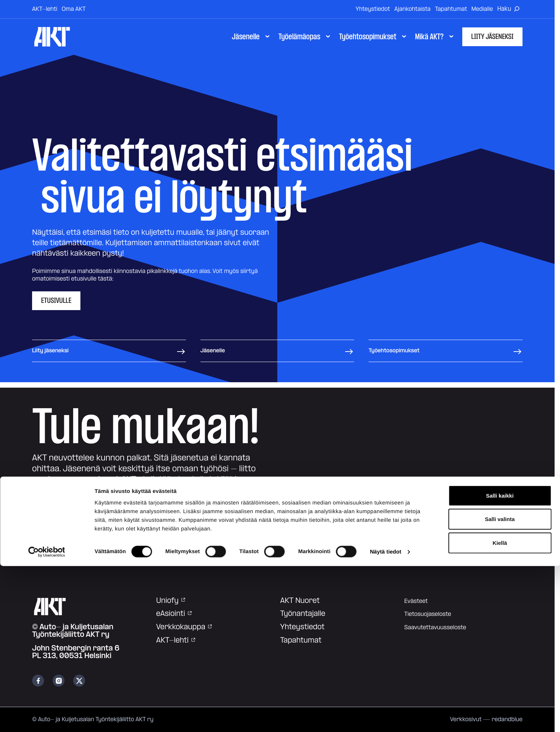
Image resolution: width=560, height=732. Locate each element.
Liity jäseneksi (492, 37)
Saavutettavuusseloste (435, 627)
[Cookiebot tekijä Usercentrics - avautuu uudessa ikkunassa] (47, 718)
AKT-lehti (45, 9)
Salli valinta (500, 685)
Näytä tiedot (386, 718)
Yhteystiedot (373, 9)
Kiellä (500, 708)
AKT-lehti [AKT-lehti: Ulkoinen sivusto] (176, 640)
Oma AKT (74, 9)
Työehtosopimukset (446, 351)
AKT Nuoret (300, 601)
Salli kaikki (500, 661)
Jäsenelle (277, 351)
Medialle (482, 9)
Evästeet (416, 601)
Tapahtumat (451, 9)
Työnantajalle (303, 614)
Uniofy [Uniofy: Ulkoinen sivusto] (171, 601)
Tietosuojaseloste (428, 614)
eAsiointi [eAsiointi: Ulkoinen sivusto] (174, 614)
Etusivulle (56, 301)
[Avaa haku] (510, 9)
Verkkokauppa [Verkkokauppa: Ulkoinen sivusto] (184, 627)
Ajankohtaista (413, 9)
